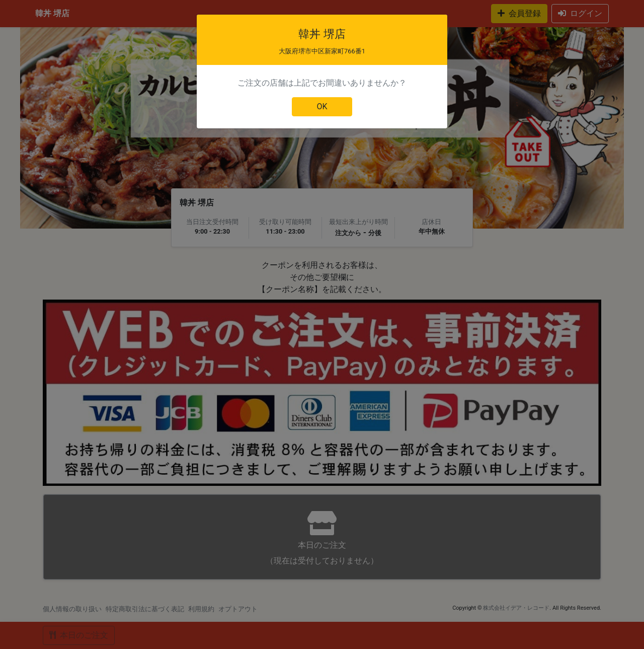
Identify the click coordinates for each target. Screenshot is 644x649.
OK (322, 106)
